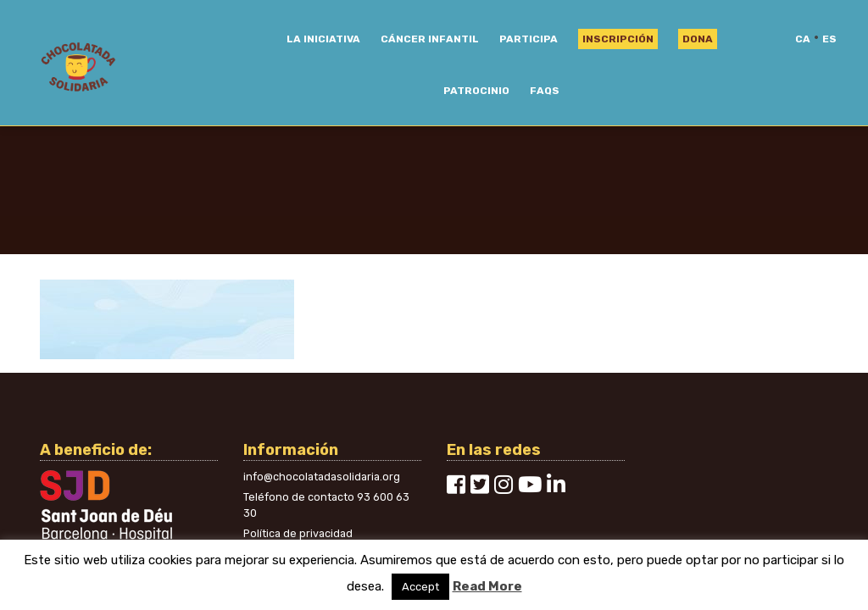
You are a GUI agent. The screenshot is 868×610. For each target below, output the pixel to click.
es (829, 39)
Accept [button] (420, 587)
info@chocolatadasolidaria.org (322, 477)
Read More (487, 586)
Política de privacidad (298, 533)
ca (803, 39)
